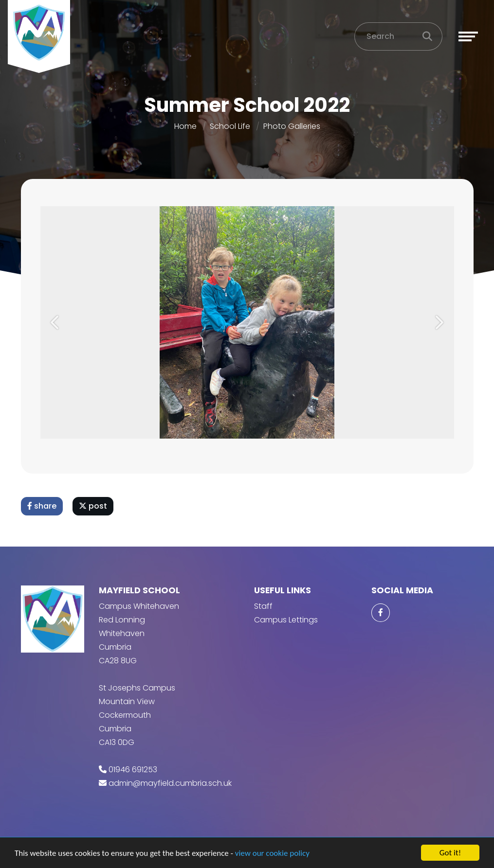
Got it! (450, 853)
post (93, 506)
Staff (263, 606)
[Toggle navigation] (468, 36)
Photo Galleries (292, 126)
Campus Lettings (286, 620)
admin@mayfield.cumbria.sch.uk (170, 783)
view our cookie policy (272, 853)
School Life (230, 126)
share (42, 506)
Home (185, 126)
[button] (56, 322)
